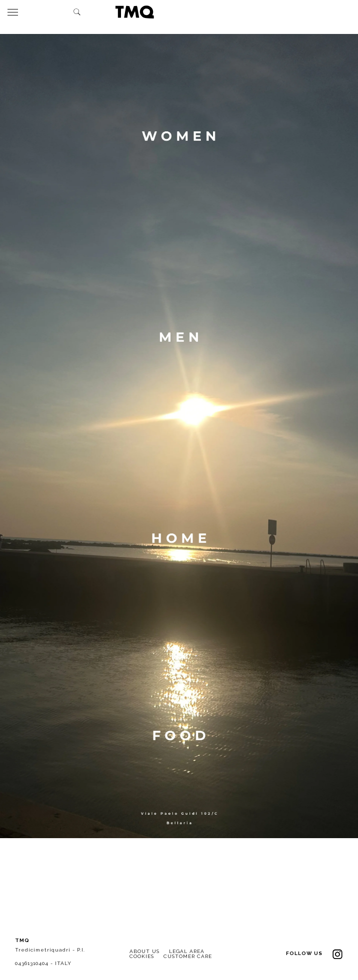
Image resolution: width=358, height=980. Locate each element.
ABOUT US (144, 951)
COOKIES (142, 956)
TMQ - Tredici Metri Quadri (134, 12)
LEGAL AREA (187, 951)
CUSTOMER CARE (188, 956)
